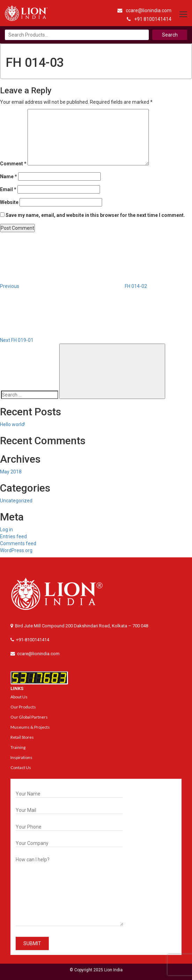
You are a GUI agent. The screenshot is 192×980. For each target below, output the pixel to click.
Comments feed (18, 543)
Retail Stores (22, 737)
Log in (6, 530)
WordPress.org (16, 550)
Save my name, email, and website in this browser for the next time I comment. (95, 215)
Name (9, 177)
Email (8, 189)
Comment (13, 164)
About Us (19, 697)
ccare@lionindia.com (144, 10)
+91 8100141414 (149, 19)
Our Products (23, 707)
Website (9, 202)
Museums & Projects (30, 727)
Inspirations (21, 757)
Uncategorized (16, 501)
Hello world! (13, 424)
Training (18, 747)
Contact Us (21, 767)
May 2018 (11, 472)
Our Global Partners (29, 717)
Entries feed (13, 536)
